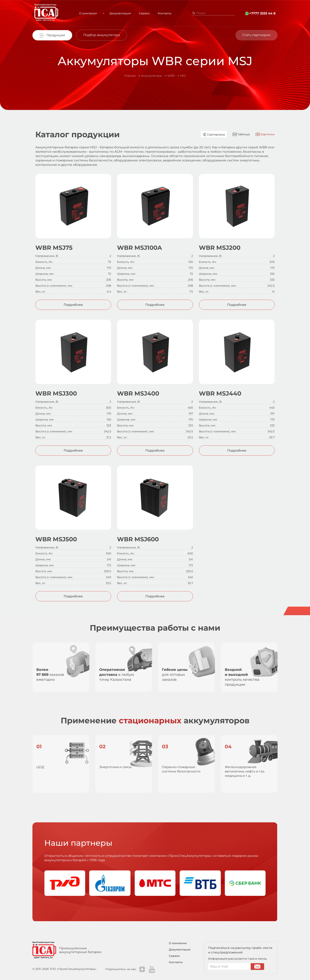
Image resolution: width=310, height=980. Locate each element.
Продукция (56, 35)
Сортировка (214, 134)
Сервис (141, 13)
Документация (117, 13)
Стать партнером (257, 35)
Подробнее (73, 305)
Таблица (241, 134)
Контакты (161, 13)
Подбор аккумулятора (102, 35)
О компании (90, 13)
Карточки (265, 134)
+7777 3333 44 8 (262, 13)
